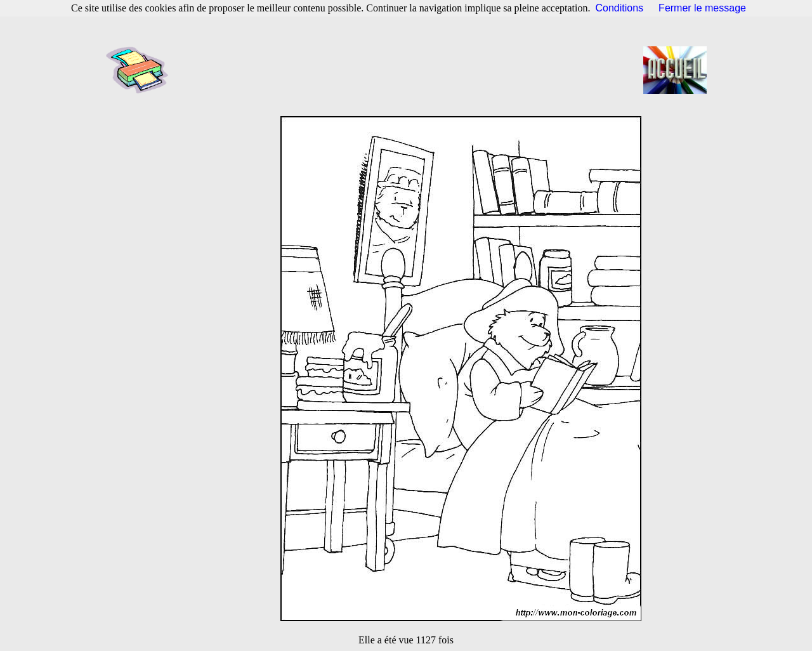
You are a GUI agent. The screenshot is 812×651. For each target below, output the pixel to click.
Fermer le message (702, 8)
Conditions (620, 8)
